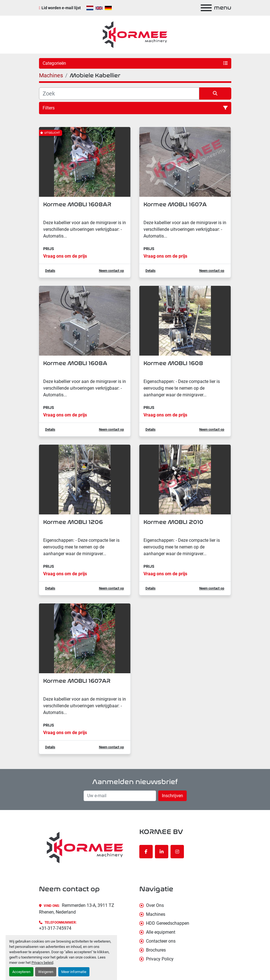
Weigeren (46, 972)
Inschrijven (172, 796)
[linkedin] (162, 852)
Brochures (156, 950)
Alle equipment (161, 932)
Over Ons (155, 905)
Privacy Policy (160, 959)
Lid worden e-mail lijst (61, 8)
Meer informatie (74, 972)
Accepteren (21, 972)
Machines (156, 914)
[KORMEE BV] (85, 847)
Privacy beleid (42, 963)
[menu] (206, 8)
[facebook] (146, 852)
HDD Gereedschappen (168, 923)
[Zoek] (119, 94)
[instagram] (177, 852)
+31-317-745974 (55, 928)
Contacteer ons (161, 941)
